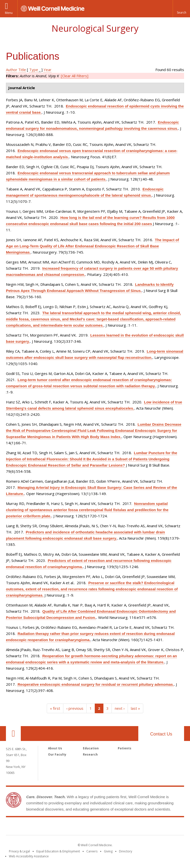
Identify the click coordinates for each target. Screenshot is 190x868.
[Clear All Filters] (75, 76)
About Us (55, 748)
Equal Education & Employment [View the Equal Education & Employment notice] (58, 851)
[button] (181, 9)
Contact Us (161, 734)
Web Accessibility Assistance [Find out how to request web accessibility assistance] (29, 856)
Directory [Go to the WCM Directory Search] (126, 851)
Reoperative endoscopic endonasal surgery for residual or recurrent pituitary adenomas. (96, 684)
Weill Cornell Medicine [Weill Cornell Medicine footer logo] (95, 827)
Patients (125, 748)
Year (47, 70)
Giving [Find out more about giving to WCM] (108, 851)
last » (135, 708)
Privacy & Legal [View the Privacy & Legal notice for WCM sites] (19, 851)
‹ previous (75, 708)
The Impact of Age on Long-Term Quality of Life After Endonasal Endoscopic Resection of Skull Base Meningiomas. (93, 246)
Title (22, 70)
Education (91, 748)
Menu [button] (9, 13)
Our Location (13, 734)
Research (90, 754)
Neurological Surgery (95, 28)
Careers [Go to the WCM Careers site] (92, 851)
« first (55, 708)
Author (12, 70)
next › (120, 708)
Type (34, 70)
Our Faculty (57, 754)
